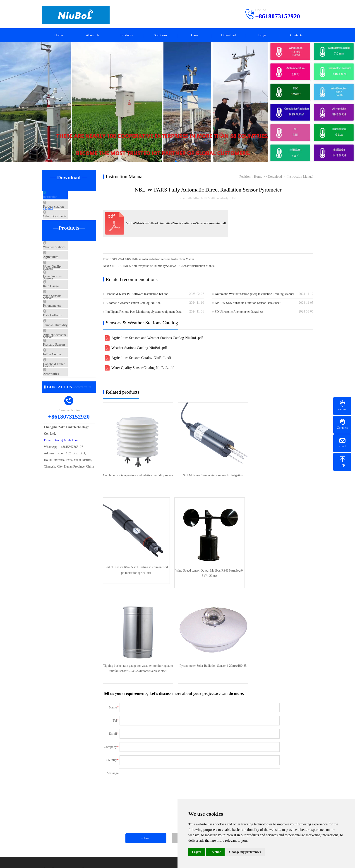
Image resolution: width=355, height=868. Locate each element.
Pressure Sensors (64, 393)
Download (229, 36)
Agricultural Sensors (66, 273)
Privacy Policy (92, 817)
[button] (172, 162)
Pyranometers (62, 340)
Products (127, 36)
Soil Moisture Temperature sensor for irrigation (208, 473)
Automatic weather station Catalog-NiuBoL (133, 304)
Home (59, 36)
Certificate (48, 797)
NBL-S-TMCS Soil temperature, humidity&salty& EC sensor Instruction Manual (164, 267)
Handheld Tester (63, 420)
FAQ (45, 846)
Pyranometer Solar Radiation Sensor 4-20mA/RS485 (279, 567)
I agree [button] (197, 852)
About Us (93, 36)
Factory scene (50, 783)
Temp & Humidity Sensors (71, 367)
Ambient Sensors (64, 380)
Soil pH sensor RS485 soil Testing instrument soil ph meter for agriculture (279, 476)
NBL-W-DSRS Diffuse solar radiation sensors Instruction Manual (154, 260)
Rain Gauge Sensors (66, 313)
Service (46, 804)
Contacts (296, 36)
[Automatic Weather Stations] (177, 103)
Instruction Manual (65, 199)
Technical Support (53, 840)
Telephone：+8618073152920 (219, 788)
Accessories (60, 434)
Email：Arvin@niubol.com (62, 503)
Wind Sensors (62, 327)
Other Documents (64, 225)
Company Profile (53, 776)
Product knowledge (54, 833)
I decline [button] (215, 852)
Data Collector (62, 353)
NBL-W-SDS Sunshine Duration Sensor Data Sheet (248, 304)
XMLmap (170, 861)
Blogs (262, 36)
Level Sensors (62, 300)
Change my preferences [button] (245, 852)
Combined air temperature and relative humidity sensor (136, 476)
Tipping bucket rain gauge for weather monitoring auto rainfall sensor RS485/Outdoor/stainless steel (208, 567)
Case (194, 36)
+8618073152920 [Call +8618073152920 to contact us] (278, 16)
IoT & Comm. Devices (68, 407)
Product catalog (63, 212)
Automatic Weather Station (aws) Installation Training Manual (254, 295)
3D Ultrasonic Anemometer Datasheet (239, 313)
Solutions (161, 36)
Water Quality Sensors (68, 286)
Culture (46, 790)
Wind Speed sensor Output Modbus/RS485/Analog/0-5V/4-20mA (136, 567)
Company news (52, 826)
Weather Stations (64, 260)
